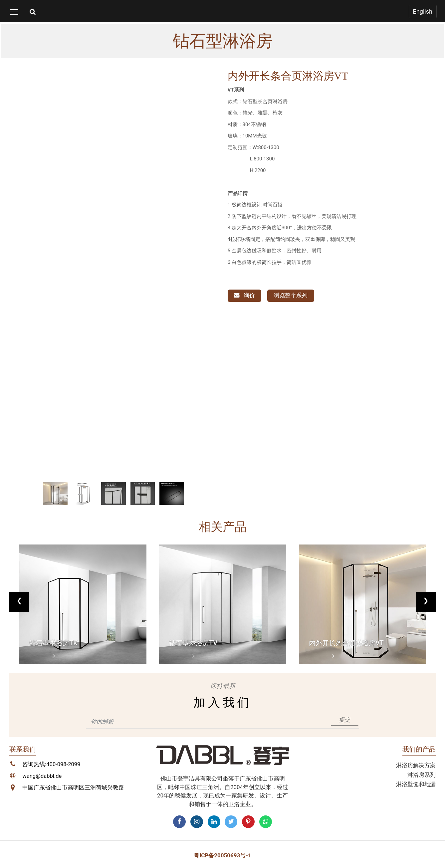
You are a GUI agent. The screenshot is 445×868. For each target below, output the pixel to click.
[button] (25, 290)
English (422, 11)
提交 (344, 720)
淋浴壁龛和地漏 (416, 784)
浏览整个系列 (292, 296)
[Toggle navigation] (14, 12)
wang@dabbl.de (42, 776)
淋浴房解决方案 (416, 765)
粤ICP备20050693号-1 (222, 855)
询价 (245, 296)
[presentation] (20, 601)
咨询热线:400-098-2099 (52, 764)
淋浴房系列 (422, 775)
